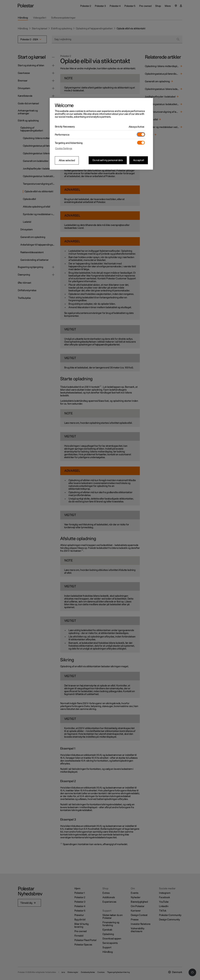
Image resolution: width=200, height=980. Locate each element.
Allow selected (67, 160)
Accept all (139, 160)
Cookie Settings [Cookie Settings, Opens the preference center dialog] (64, 149)
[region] (101, 134)
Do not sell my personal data (108, 160)
